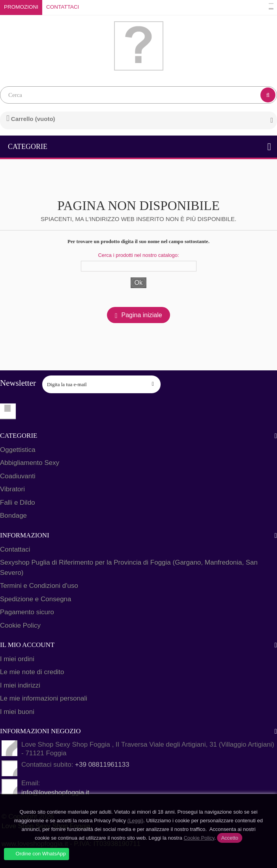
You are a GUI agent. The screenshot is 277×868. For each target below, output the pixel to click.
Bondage (13, 516)
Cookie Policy (20, 625)
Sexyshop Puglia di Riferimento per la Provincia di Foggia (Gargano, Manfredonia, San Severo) (129, 568)
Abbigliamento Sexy (30, 463)
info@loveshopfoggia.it (55, 793)
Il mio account (27, 645)
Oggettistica (18, 450)
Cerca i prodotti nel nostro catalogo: (138, 255)
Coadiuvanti (18, 476)
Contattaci (63, 7)
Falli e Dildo (18, 503)
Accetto (229, 838)
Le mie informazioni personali (44, 698)
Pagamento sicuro (27, 612)
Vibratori (12, 489)
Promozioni (21, 7)
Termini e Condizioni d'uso (39, 586)
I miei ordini (17, 659)
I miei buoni (17, 712)
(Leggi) (135, 821)
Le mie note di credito (32, 672)
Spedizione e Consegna (36, 599)
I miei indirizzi (20, 685)
